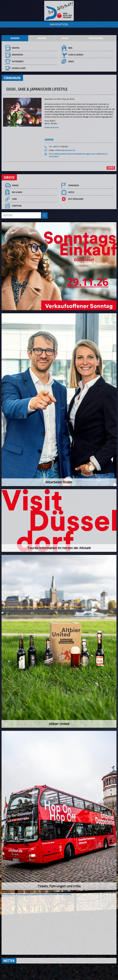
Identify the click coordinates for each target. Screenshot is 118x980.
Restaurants (18, 61)
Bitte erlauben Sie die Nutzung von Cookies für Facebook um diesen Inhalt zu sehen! (36, 894)
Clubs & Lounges (76, 55)
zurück (111, 168)
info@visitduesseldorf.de (65, 150)
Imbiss (71, 61)
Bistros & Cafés (19, 68)
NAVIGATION (59, 24)
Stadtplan (17, 206)
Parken (15, 185)
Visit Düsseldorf (76, 199)
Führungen (74, 185)
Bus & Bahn (17, 192)
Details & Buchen (52, 127)
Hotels (71, 192)
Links (14, 199)
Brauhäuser (17, 55)
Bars (70, 48)
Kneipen (16, 48)
